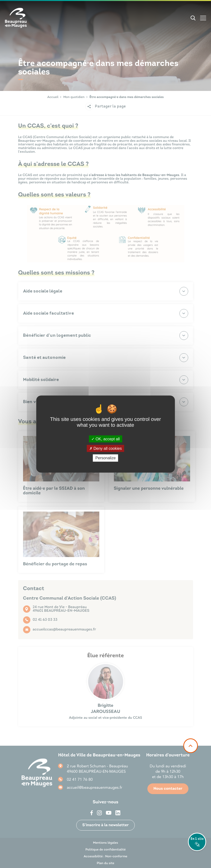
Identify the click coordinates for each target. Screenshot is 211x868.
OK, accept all (105, 439)
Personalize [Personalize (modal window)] (106, 458)
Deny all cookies (106, 448)
